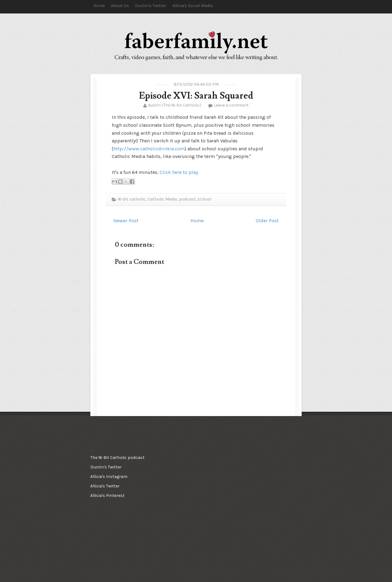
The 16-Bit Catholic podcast (117, 458)
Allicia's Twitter (105, 486)
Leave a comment (231, 105)
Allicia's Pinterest (107, 496)
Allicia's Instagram (109, 477)
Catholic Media (162, 199)
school (204, 199)
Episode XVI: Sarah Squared (196, 96)
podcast (187, 199)
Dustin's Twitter (151, 6)
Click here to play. (179, 172)
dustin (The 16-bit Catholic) (175, 105)
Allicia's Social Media (192, 6)
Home (99, 6)
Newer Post (126, 221)
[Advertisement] (194, 483)
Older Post (267, 221)
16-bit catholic (132, 199)
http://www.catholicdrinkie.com (149, 149)
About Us (120, 6)
